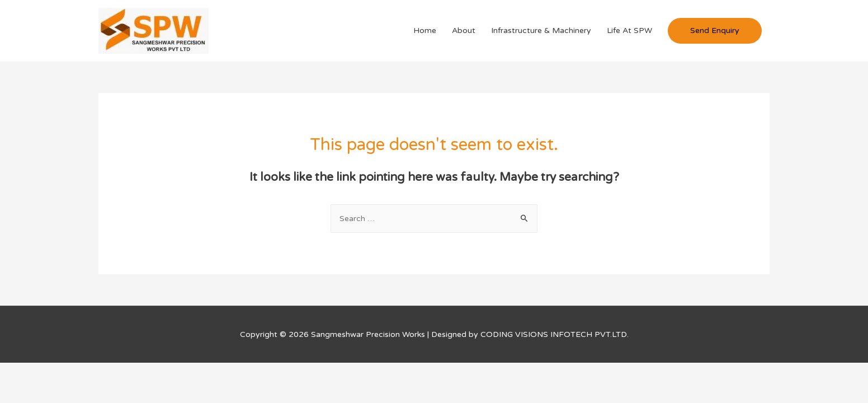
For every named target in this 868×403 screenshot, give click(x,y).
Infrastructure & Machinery (541, 31)
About (464, 31)
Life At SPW (629, 31)
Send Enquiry (715, 31)
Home (425, 31)
